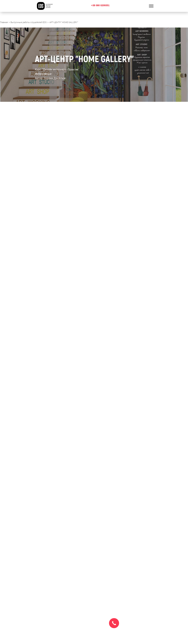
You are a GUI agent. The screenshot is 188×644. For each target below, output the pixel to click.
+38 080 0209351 (100, 5)
